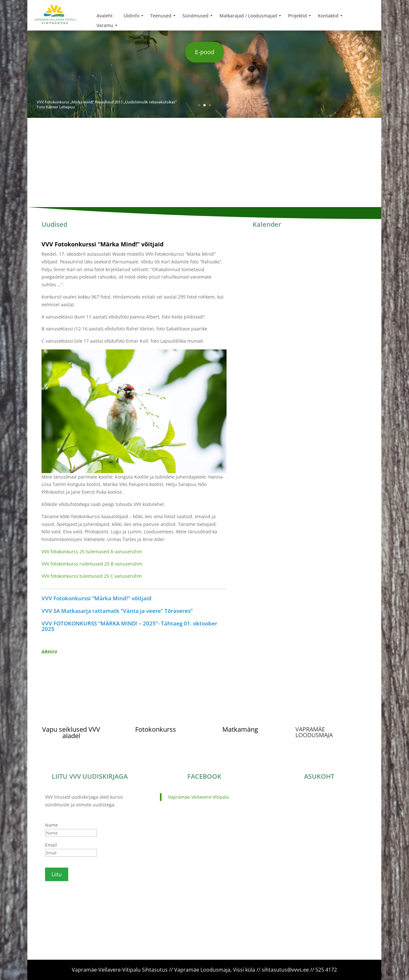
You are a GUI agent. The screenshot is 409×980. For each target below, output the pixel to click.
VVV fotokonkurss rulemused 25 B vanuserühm (92, 564)
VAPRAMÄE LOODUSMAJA (314, 732)
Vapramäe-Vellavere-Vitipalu (199, 797)
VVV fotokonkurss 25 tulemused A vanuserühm (92, 552)
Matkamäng (240, 729)
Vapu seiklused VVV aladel (71, 733)
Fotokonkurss (156, 729)
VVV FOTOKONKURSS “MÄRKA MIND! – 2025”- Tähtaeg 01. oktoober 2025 (129, 626)
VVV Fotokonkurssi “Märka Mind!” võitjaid (102, 244)
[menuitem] (105, 16)
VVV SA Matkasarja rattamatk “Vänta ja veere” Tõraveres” (117, 611)
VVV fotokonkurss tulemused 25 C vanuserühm (92, 576)
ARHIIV (49, 652)
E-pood (205, 52)
